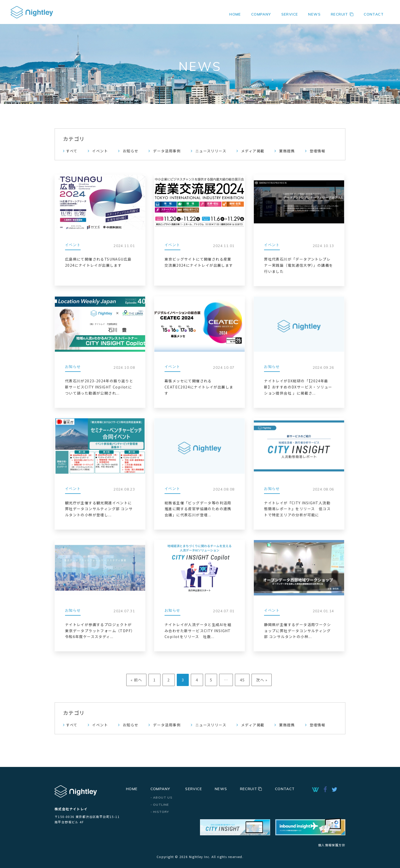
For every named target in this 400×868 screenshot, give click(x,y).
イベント (100, 151)
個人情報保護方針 (332, 845)
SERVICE (290, 14)
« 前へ (136, 680)
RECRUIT (342, 14)
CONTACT (374, 14)
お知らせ (131, 151)
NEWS (314, 14)
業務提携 (287, 151)
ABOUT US (163, 797)
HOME (235, 14)
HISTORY (161, 812)
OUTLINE (161, 805)
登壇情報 (318, 151)
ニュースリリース (211, 151)
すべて (72, 151)
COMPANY (160, 789)
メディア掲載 (253, 151)
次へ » (262, 680)
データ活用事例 (167, 151)
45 (242, 680)
